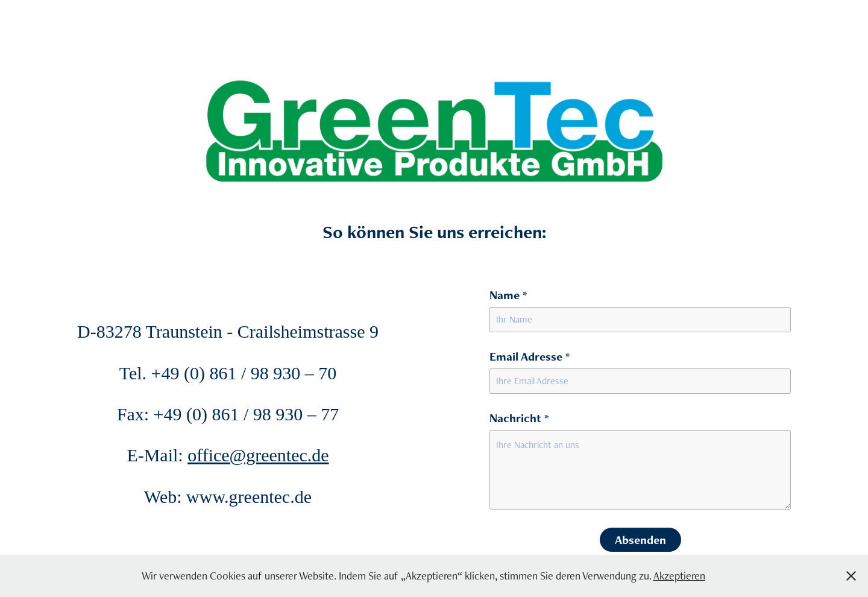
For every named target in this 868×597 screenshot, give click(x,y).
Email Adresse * (530, 356)
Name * (508, 295)
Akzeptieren (679, 576)
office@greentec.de (258, 455)
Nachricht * (519, 418)
